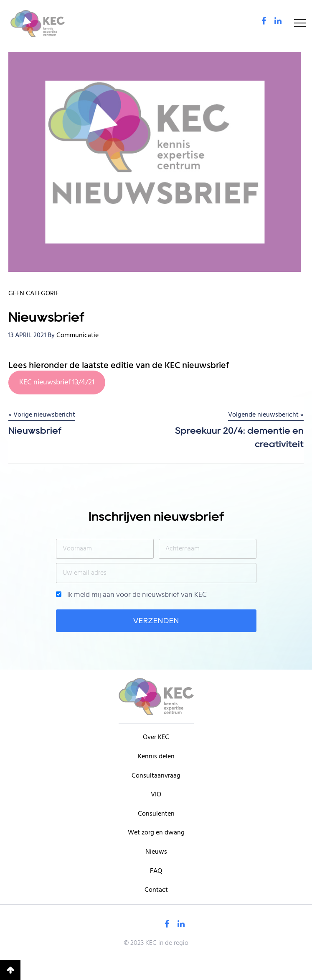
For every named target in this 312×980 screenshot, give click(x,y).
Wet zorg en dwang (156, 833)
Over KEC (156, 737)
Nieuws (156, 852)
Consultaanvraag (156, 776)
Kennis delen (156, 757)
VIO (156, 795)
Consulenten (156, 814)
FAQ (156, 871)
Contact (156, 890)
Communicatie (77, 335)
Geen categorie (34, 294)
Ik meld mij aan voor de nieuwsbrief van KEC (131, 595)
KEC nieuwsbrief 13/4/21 (57, 383)
